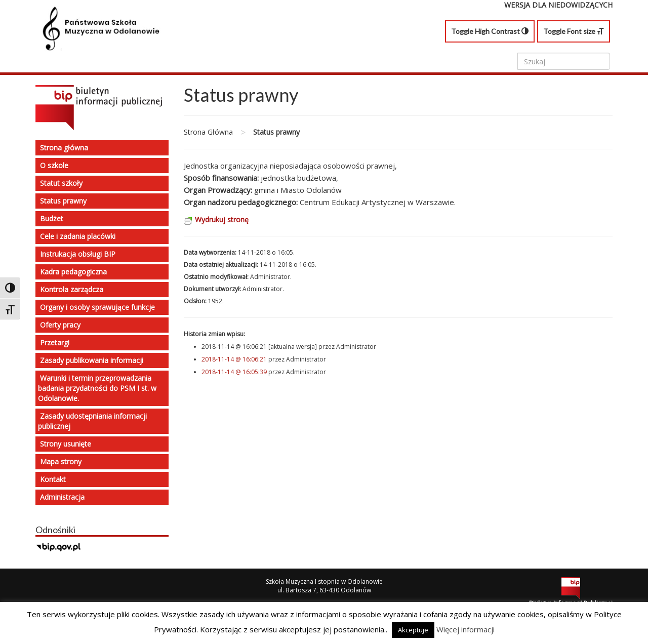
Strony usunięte (66, 444)
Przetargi (55, 343)
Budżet (52, 218)
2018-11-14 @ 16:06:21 (234, 359)
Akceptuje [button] (413, 630)
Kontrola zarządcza (72, 289)
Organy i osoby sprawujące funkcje (97, 307)
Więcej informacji (465, 629)
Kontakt (53, 479)
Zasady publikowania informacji (92, 360)
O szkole (54, 165)
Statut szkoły (61, 183)
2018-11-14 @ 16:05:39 (234, 372)
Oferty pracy (60, 325)
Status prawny (63, 201)
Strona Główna (208, 132)
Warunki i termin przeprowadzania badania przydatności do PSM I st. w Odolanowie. (97, 388)
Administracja (62, 497)
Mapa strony (61, 461)
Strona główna (64, 148)
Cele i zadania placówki (78, 236)
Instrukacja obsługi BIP (78, 254)
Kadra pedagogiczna (73, 272)
